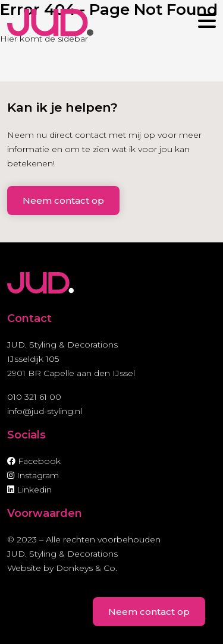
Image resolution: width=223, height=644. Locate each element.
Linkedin (29, 490)
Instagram (33, 475)
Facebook (34, 461)
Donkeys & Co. (87, 568)
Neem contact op (63, 201)
